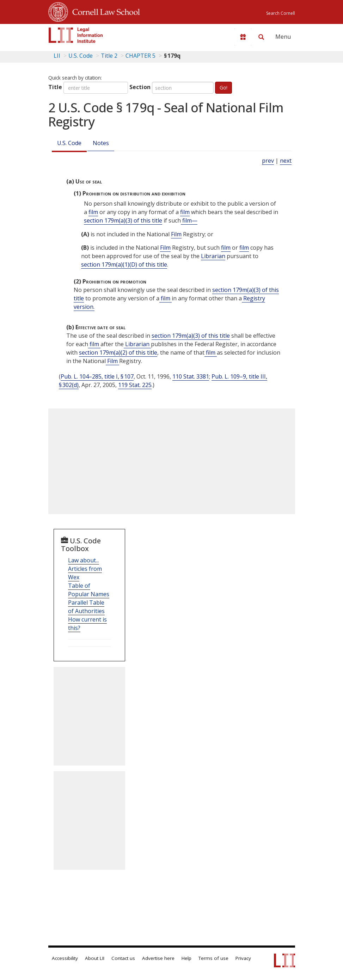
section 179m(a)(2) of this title (118, 352)
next (286, 161)
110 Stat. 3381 (191, 376)
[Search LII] (261, 37)
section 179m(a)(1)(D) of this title (124, 264)
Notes (101, 143)
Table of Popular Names (89, 590)
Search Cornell (281, 13)
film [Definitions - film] (93, 212)
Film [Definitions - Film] (176, 234)
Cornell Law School (104, 11)
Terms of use (213, 958)
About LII (95, 958)
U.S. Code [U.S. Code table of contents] (81, 56)
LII (57, 56)
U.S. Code (69, 143)
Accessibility (65, 958)
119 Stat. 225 (135, 385)
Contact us (123, 958)
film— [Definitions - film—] (189, 220)
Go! (223, 88)
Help (186, 958)
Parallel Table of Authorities (86, 607)
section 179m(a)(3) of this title (123, 220)
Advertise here (158, 958)
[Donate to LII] (243, 37)
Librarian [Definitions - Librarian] (213, 256)
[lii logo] (76, 35)
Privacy (243, 958)
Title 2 (109, 56)
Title (55, 87)
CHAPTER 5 (140, 56)
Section (140, 87)
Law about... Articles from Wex (85, 569)
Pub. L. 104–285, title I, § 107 (97, 376)
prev (268, 161)
